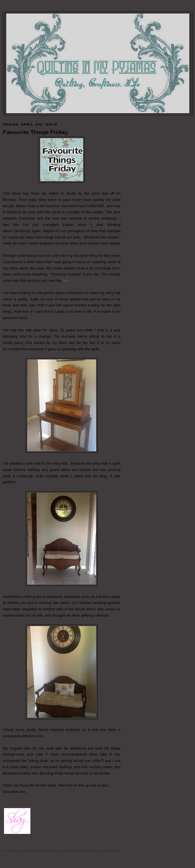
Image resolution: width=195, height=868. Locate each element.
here (67, 280)
